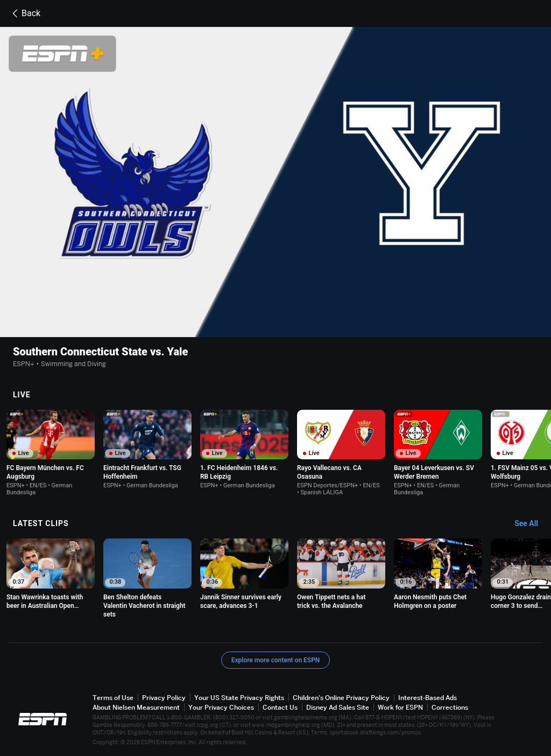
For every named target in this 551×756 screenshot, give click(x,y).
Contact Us (280, 707)
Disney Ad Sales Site (338, 707)
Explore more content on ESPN (276, 660)
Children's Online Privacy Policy (341, 698)
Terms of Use (113, 698)
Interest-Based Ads (428, 698)
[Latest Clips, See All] (531, 524)
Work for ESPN (400, 707)
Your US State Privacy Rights (239, 698)
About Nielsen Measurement (136, 707)
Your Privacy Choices (221, 707)
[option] (51, 453)
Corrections (450, 707)
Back (24, 13)
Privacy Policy (164, 698)
